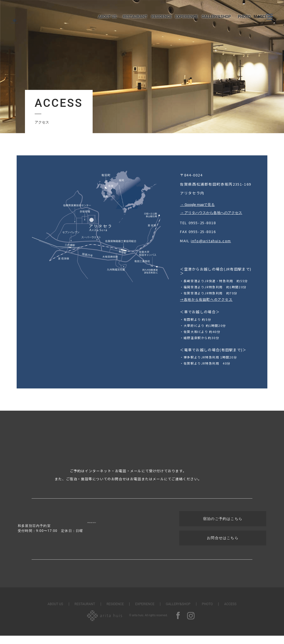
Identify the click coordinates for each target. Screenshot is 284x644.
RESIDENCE (115, 612)
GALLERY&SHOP (178, 612)
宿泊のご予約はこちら (212, 529)
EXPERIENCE (145, 612)
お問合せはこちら (212, 547)
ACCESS (230, 612)
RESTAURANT (85, 612)
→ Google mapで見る (197, 205)
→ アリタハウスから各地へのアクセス (211, 213)
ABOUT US (55, 612)
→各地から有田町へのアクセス (206, 300)
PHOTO (207, 612)
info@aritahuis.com (211, 241)
